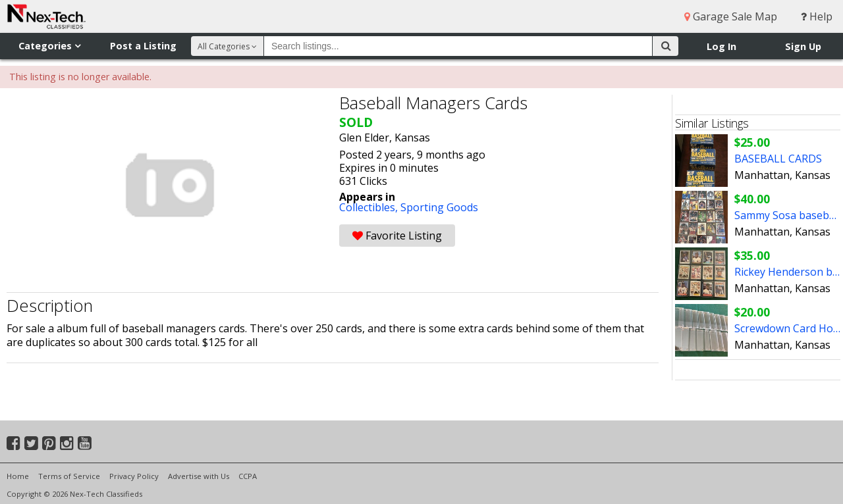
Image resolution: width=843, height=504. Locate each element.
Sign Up (803, 46)
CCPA (248, 476)
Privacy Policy (134, 476)
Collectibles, (370, 207)
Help (817, 16)
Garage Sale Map (731, 16)
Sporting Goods (439, 207)
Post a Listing (143, 46)
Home (18, 476)
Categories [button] (49, 46)
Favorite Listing (397, 236)
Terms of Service (69, 476)
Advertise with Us (199, 476)
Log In (721, 46)
